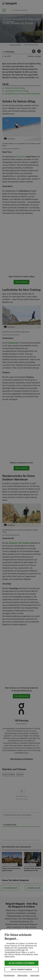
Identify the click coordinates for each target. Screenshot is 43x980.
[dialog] (21, 955)
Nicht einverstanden (21, 970)
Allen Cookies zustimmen (21, 963)
